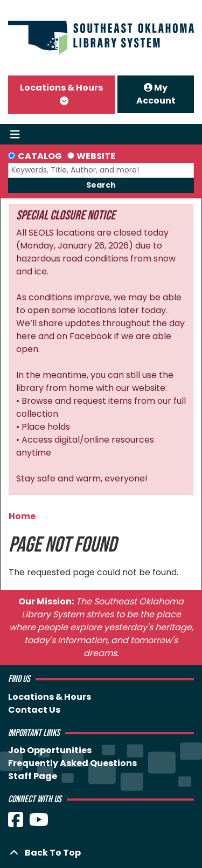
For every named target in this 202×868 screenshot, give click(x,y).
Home (22, 516)
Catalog (40, 156)
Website (96, 156)
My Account (156, 94)
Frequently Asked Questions (72, 763)
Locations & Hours (61, 88)
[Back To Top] (101, 853)
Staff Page (33, 776)
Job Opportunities (50, 750)
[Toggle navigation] (15, 134)
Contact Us (34, 710)
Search (101, 185)
